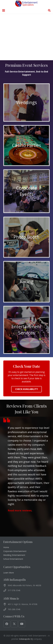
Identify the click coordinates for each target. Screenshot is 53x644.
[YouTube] (22, 624)
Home (6, 547)
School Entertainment (13, 559)
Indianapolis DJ (26, 639)
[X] (14, 624)
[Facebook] (7, 624)
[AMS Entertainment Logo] (26, 3)
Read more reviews (20, 510)
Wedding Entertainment (14, 555)
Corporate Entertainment (15, 551)
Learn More (9, 573)
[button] (4, 10)
